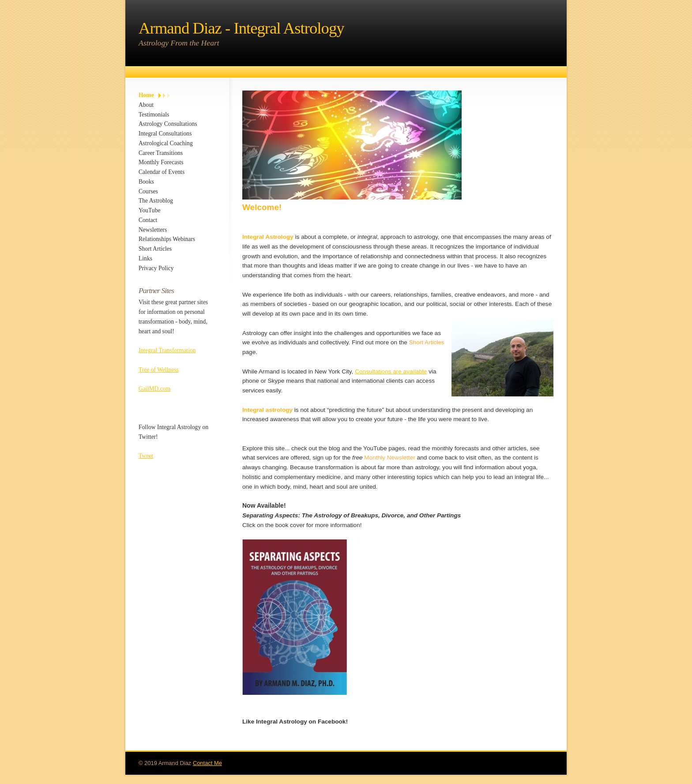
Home (146, 95)
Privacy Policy (156, 268)
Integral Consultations (165, 134)
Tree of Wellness (159, 370)
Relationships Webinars (167, 239)
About (146, 105)
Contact (148, 220)
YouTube (150, 210)
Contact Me (207, 762)
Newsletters (153, 230)
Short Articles (155, 249)
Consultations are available (391, 371)
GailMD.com (154, 389)
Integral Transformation (167, 350)
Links (145, 258)
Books (146, 182)
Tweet (146, 456)
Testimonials (154, 115)
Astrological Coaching (166, 143)
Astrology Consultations (168, 124)
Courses (148, 191)
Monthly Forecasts (161, 162)
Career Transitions (161, 153)
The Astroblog (156, 201)
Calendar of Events (162, 172)
